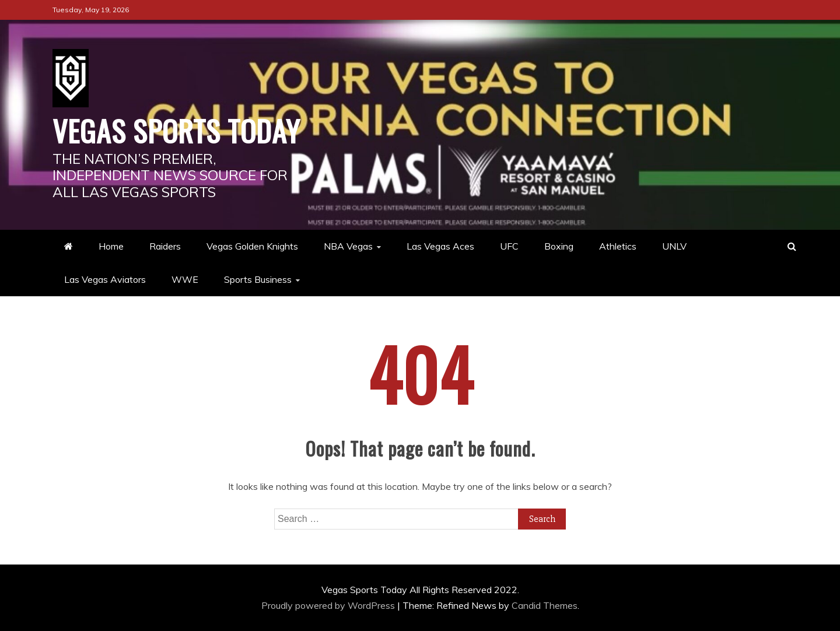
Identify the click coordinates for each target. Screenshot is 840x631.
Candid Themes (545, 605)
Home (111, 246)
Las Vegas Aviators (105, 279)
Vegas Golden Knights (252, 246)
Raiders (165, 246)
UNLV (674, 246)
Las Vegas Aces (440, 246)
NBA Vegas (348, 246)
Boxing (559, 246)
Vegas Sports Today (176, 130)
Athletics (618, 246)
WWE (185, 279)
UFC (509, 246)
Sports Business (258, 279)
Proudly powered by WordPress (329, 605)
